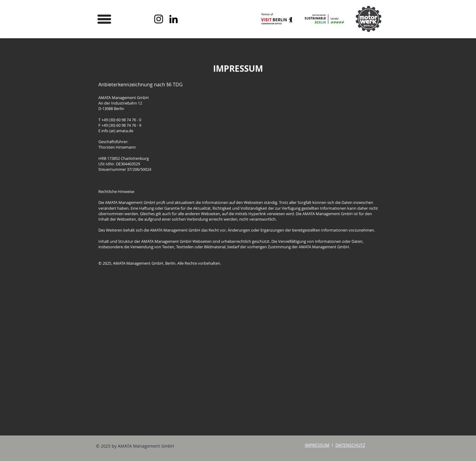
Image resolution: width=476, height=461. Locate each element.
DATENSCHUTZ (350, 445)
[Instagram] (159, 19)
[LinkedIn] (173, 19)
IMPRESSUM (317, 445)
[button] (104, 19)
